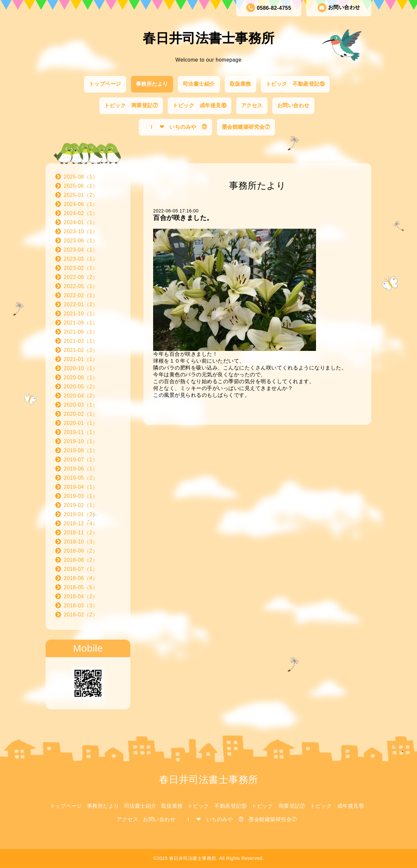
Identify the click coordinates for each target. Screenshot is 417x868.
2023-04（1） (81, 250)
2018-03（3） (81, 606)
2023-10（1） (81, 231)
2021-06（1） (81, 332)
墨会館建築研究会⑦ (246, 127)
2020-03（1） (81, 405)
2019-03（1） (81, 496)
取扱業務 (240, 84)
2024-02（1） (81, 213)
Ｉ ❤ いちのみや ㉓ (175, 127)
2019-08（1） (81, 450)
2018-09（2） (81, 551)
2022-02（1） (81, 295)
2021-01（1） (81, 359)
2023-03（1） (81, 259)
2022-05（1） (81, 286)
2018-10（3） (81, 542)
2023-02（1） (81, 268)
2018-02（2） (81, 615)
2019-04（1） (81, 487)
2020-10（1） (81, 368)
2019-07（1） (81, 460)
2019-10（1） (81, 441)
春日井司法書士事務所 (209, 38)
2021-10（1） (81, 314)
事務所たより (152, 84)
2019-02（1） (81, 505)
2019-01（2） (81, 514)
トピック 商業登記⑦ (131, 105)
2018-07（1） (81, 569)
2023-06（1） (81, 241)
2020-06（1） (81, 377)
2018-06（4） (81, 578)
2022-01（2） (81, 304)
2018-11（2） (81, 533)
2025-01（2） (81, 195)
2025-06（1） (81, 186)
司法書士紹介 (199, 84)
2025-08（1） (81, 177)
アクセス (252, 105)
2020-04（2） (81, 396)
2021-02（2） (81, 350)
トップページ (105, 84)
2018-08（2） (81, 560)
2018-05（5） (81, 587)
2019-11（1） (81, 432)
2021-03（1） (81, 341)
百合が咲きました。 (183, 218)
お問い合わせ (339, 8)
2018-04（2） (81, 596)
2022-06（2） (81, 277)
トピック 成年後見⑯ (200, 105)
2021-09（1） (81, 323)
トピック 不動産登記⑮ (295, 84)
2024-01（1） (81, 222)
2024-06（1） (81, 204)
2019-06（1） (81, 469)
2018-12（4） (81, 523)
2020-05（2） (81, 387)
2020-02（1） (81, 414)
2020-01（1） (81, 423)
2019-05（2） (81, 478)
